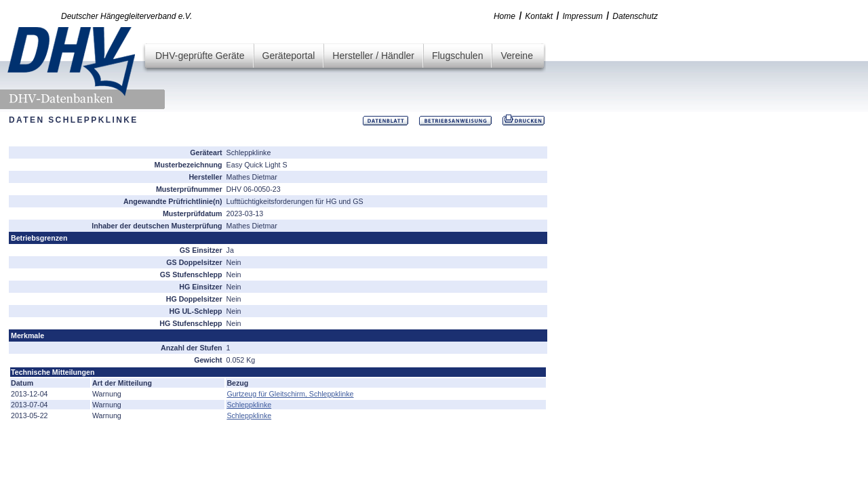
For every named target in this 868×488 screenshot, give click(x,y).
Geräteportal (289, 56)
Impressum (583, 16)
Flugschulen (458, 56)
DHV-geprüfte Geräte (200, 56)
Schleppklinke (249, 405)
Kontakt (539, 16)
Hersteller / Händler (373, 56)
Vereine (516, 56)
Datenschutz (635, 16)
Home (505, 16)
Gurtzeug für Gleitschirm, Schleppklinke (290, 394)
